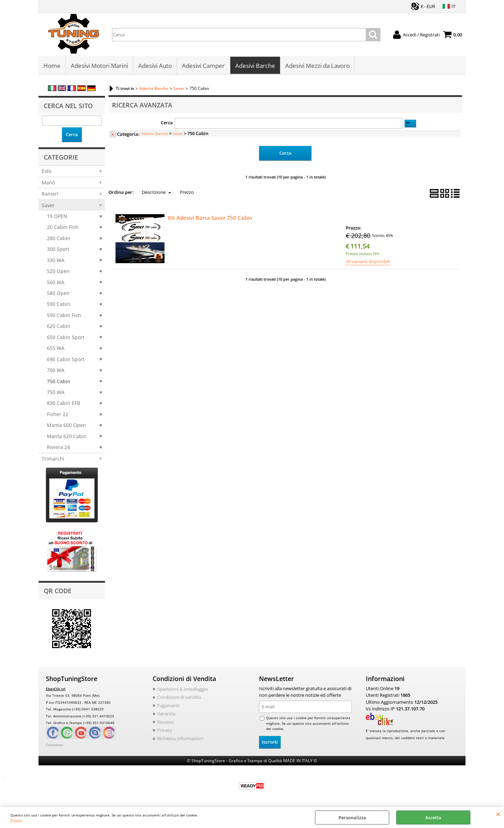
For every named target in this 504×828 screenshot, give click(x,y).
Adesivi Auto (155, 66)
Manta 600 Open (66, 426)
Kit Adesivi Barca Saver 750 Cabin (210, 218)
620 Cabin (59, 327)
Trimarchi (53, 459)
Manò (48, 183)
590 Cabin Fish (64, 316)
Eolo (47, 172)
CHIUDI (498, 814)
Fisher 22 (58, 415)
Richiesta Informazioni (180, 739)
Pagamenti (168, 706)
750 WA (56, 393)
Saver (48, 206)
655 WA (56, 349)
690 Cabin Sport (66, 360)
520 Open (58, 272)
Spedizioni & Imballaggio (183, 689)
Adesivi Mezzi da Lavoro (317, 66)
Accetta (433, 818)
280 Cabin (59, 239)
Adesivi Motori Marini (99, 66)
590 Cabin (59, 305)
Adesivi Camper (203, 66)
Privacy (16, 820)
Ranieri (50, 194)
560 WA (56, 283)
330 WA (56, 261)
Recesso (166, 722)
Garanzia (166, 714)
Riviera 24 (58, 448)
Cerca (167, 123)
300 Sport (58, 250)
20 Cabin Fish (63, 228)
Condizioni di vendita (179, 698)
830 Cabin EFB (64, 404)
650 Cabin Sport (66, 338)
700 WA (56, 371)
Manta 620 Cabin (67, 437)
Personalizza (352, 818)
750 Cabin (59, 382)
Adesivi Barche (255, 66)
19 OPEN (57, 217)
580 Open (58, 294)
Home (52, 66)
